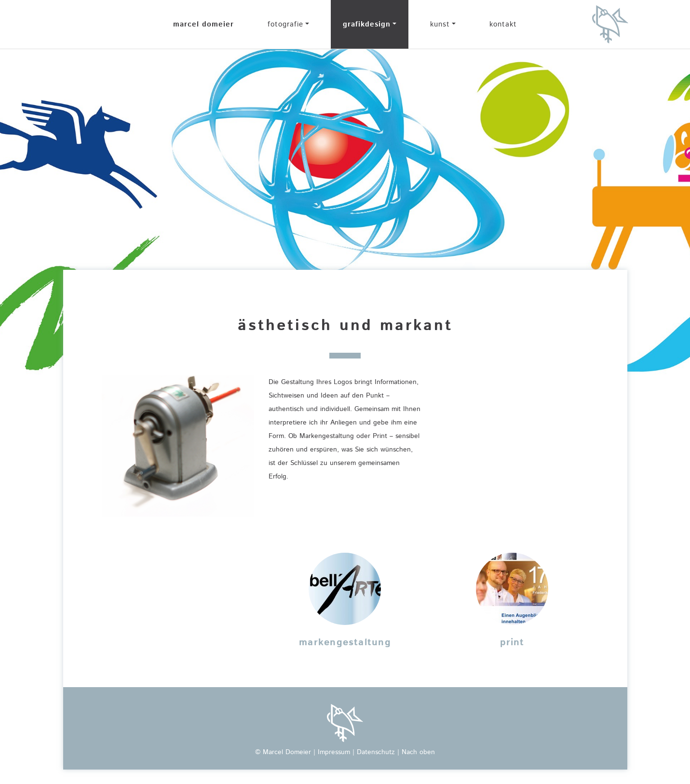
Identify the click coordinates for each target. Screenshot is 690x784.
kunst (440, 24)
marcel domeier (203, 24)
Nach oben (418, 752)
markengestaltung (345, 643)
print (512, 643)
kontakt (503, 24)
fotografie (285, 24)
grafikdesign (367, 24)
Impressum (334, 752)
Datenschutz (376, 752)
